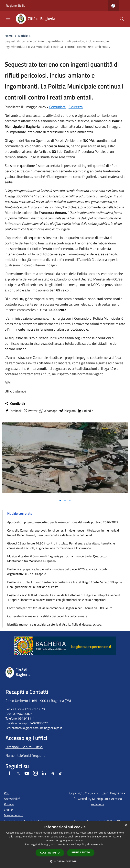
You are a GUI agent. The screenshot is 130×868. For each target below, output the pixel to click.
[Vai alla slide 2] (65, 500)
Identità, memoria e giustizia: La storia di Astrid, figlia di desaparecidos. (54, 624)
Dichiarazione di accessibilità (23, 821)
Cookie (8, 810)
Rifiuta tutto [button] (81, 852)
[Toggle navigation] (8, 18)
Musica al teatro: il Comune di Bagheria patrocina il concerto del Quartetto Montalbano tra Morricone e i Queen (57, 559)
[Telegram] (53, 774)
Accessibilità (12, 799)
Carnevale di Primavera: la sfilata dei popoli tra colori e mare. (48, 616)
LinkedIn (85, 411)
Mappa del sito (14, 815)
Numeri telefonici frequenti (25, 755)
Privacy (9, 804)
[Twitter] (18, 774)
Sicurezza (76, 107)
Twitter (30, 411)
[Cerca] (122, 19)
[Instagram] (35, 774)
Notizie (23, 36)
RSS (7, 793)
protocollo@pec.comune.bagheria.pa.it (37, 728)
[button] (65, 861)
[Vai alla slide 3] (70, 500)
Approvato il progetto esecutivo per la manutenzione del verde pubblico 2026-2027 (63, 522)
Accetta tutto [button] (50, 853)
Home (9, 36)
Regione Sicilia (16, 5)
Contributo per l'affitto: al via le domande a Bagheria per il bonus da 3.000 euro (60, 608)
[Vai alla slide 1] (60, 500)
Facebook (13, 411)
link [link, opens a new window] (103, 844)
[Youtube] (27, 774)
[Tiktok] (60, 774)
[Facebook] (9, 774)
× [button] (126, 825)
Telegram (67, 411)
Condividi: (15, 404)
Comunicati (58, 107)
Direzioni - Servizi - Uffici (24, 747)
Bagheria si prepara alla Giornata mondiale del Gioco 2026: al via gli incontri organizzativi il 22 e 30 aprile (58, 571)
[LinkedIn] (44, 774)
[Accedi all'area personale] (113, 6)
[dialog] (65, 845)
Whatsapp (48, 411)
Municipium (100, 799)
